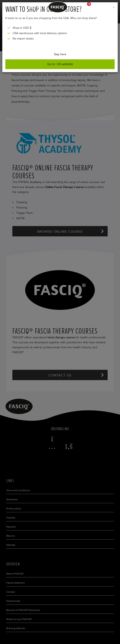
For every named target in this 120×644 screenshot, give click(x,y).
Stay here (60, 54)
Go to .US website (60, 64)
